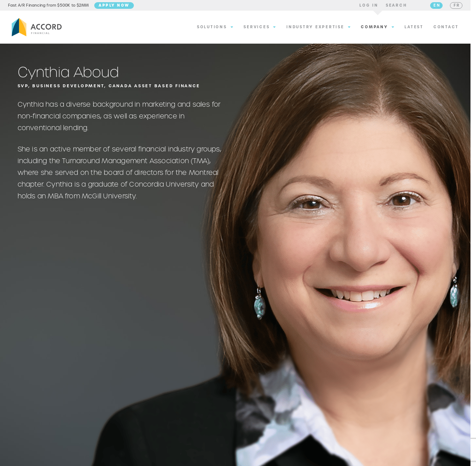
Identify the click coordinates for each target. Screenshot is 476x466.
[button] (365, 7)
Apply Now (118, 6)
